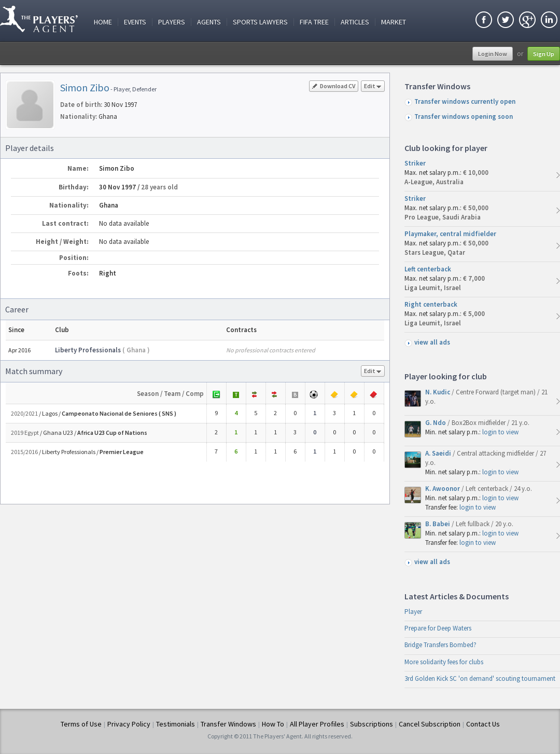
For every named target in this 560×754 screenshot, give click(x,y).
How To (273, 724)
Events (135, 22)
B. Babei (438, 524)
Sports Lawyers (260, 22)
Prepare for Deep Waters (438, 628)
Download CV (334, 86)
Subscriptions (372, 724)
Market (394, 22)
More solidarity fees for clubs (444, 662)
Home (103, 22)
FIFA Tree (314, 22)
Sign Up (544, 54)
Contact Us (483, 724)
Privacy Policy (129, 724)
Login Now (493, 54)
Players (172, 22)
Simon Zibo (85, 87)
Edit (373, 87)
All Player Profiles (317, 724)
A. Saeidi (439, 453)
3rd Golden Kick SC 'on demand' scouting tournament (480, 678)
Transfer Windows (228, 724)
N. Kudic (438, 392)
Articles (355, 22)
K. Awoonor (443, 489)
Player (413, 612)
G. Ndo (436, 423)
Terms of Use (81, 724)
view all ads (432, 342)
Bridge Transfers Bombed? (440, 645)
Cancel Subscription (430, 724)
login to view (500, 432)
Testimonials (176, 724)
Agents (209, 22)
